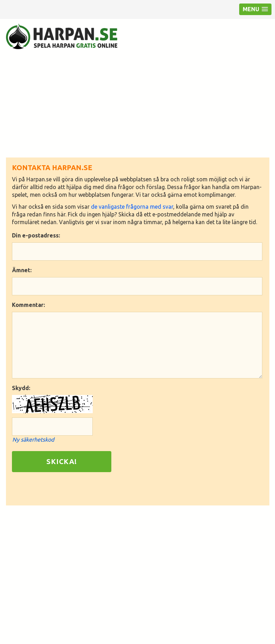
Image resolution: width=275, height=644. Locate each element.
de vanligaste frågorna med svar (132, 207)
